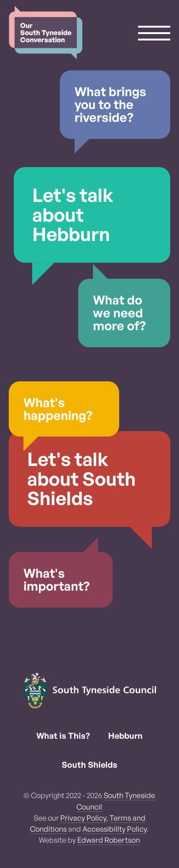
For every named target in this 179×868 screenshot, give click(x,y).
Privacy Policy (83, 818)
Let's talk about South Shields (81, 478)
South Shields (89, 765)
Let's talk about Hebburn (73, 214)
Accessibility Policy (115, 829)
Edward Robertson (109, 840)
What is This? (63, 736)
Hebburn (125, 736)
